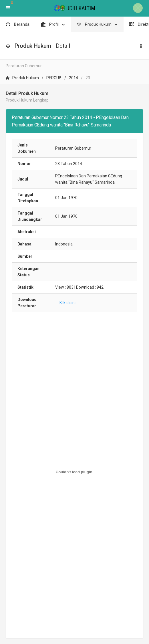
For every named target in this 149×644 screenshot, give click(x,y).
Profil (50, 24)
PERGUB (54, 78)
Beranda (18, 24)
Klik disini (67, 303)
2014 (73, 78)
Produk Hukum (95, 24)
